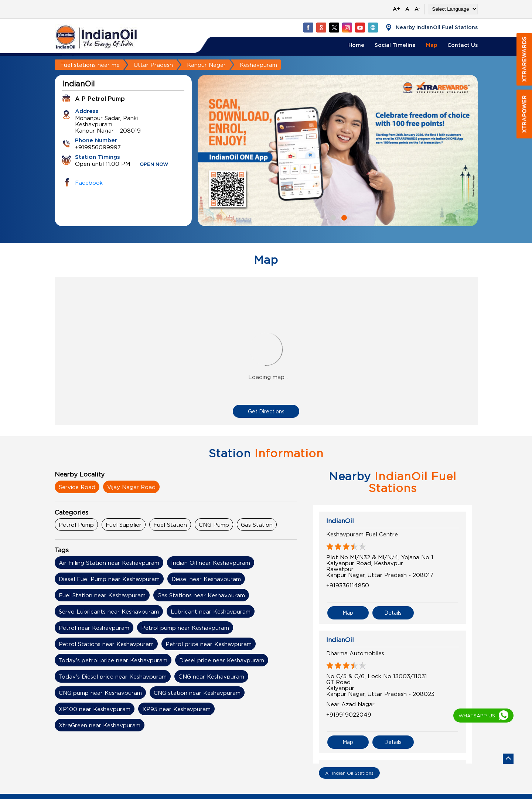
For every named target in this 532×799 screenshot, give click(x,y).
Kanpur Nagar (206, 65)
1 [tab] (332, 217)
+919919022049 (349, 714)
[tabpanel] (338, 151)
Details (393, 613)
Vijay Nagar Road (131, 487)
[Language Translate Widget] (453, 9)
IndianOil (340, 521)
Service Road (77, 487)
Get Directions (266, 411)
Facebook (89, 182)
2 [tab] (343, 217)
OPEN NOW (154, 165)
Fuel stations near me (90, 65)
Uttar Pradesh (153, 65)
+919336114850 (348, 585)
